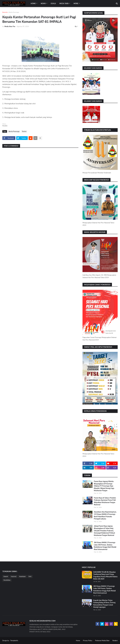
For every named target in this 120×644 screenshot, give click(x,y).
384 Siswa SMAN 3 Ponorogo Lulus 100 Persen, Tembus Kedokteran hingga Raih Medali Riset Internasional (105, 546)
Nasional (14, 576)
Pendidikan (7, 580)
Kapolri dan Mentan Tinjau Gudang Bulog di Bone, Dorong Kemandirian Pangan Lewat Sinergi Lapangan (104, 604)
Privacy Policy (88, 640)
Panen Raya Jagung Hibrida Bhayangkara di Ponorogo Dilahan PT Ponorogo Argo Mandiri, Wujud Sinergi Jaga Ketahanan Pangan (104, 486)
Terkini (24, 131)
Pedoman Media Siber (102, 640)
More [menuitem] (76, 3)
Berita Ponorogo (14, 12)
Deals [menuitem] (53, 3)
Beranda (5, 12)
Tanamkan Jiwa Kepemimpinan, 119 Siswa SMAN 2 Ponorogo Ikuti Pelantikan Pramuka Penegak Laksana (105, 515)
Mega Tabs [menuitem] (64, 3)
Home (78, 640)
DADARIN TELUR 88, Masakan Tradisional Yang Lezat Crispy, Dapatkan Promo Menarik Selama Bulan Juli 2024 (105, 575)
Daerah (6, 576)
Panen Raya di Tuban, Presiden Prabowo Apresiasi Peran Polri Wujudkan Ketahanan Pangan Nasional (105, 501)
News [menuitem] (43, 3)
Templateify (14, 640)
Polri (30, 576)
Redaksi (115, 640)
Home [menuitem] (33, 3)
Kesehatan (22, 576)
